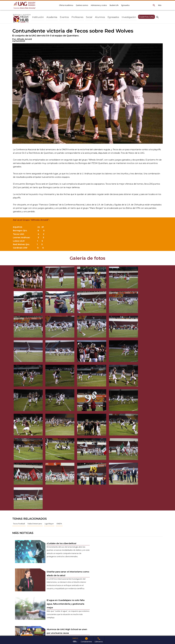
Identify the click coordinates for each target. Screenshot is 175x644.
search (157, 17)
